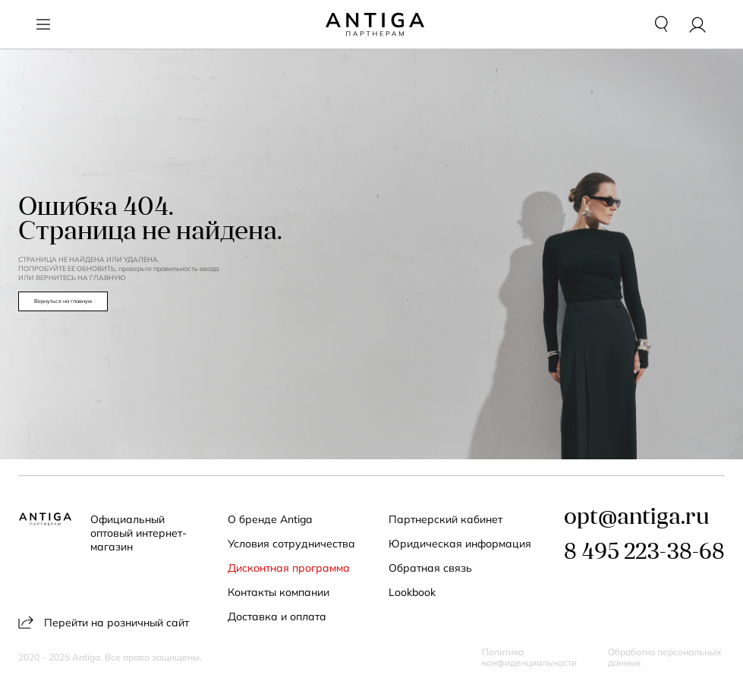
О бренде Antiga (270, 519)
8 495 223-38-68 (644, 553)
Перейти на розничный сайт (104, 622)
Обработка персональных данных (665, 657)
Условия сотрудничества (291, 544)
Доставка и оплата (277, 616)
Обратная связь (430, 568)
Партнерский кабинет (445, 519)
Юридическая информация (460, 544)
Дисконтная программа (289, 568)
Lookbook (412, 592)
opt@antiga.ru (637, 518)
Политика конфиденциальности (529, 657)
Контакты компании (279, 592)
